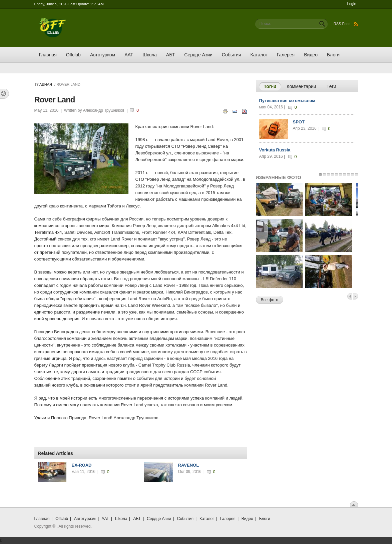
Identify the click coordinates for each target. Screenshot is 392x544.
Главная (48, 55)
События (232, 55)
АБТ (170, 55)
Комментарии (301, 86)
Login (352, 4)
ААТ (129, 55)
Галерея (286, 55)
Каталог (259, 55)
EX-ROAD (82, 465)
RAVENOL (189, 465)
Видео (311, 55)
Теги (331, 86)
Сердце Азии (198, 55)
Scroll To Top (354, 504)
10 (356, 175)
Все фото (270, 300)
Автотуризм (103, 55)
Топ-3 (272, 86)
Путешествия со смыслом (287, 101)
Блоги (333, 55)
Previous (350, 296)
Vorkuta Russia (275, 150)
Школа (150, 55)
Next (355, 296)
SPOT (299, 122)
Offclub (73, 55)
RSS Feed (346, 24)
